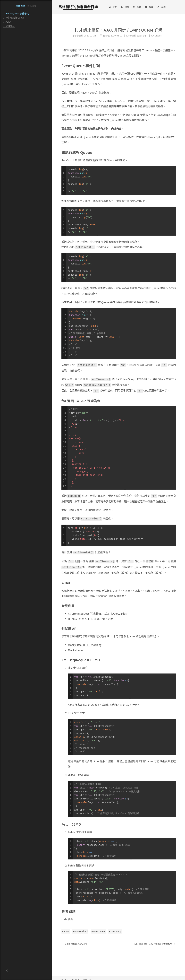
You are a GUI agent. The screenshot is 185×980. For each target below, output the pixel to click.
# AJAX (66, 928)
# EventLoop (115, 928)
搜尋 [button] (161, 7)
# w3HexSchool (80, 928)
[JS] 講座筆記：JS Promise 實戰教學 (155, 940)
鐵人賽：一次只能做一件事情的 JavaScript (135, 136)
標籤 (125, 7)
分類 (137, 7)
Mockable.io (75, 645)
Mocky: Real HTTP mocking (85, 640)
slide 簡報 (67, 915)
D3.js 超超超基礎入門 (74, 940)
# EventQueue (98, 928)
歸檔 (149, 7)
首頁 (113, 7)
